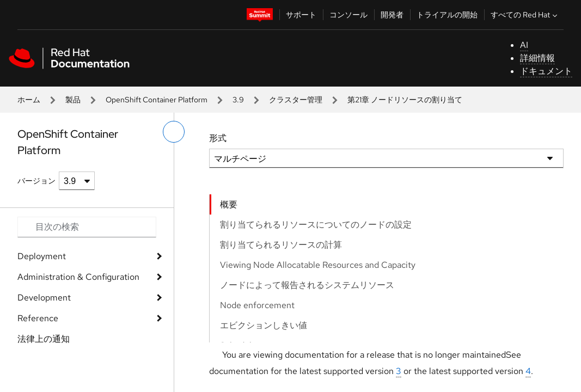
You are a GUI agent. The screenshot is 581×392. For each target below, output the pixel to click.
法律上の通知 (44, 339)
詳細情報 (537, 58)
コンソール (348, 15)
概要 (229, 204)
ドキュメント (546, 71)
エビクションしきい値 (264, 325)
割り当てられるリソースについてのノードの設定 (316, 225)
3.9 (238, 100)
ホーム (29, 100)
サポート (301, 15)
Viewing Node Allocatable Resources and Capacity (318, 265)
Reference (38, 318)
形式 (218, 138)
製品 (73, 100)
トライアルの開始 (447, 15)
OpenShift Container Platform (157, 100)
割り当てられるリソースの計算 (281, 245)
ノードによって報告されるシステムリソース (307, 285)
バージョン (36, 181)
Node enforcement (257, 305)
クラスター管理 (296, 100)
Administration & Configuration (78, 277)
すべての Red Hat (525, 15)
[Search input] (87, 227)
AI (524, 45)
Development (44, 298)
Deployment (42, 256)
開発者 (392, 15)
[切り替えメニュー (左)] (174, 132)
